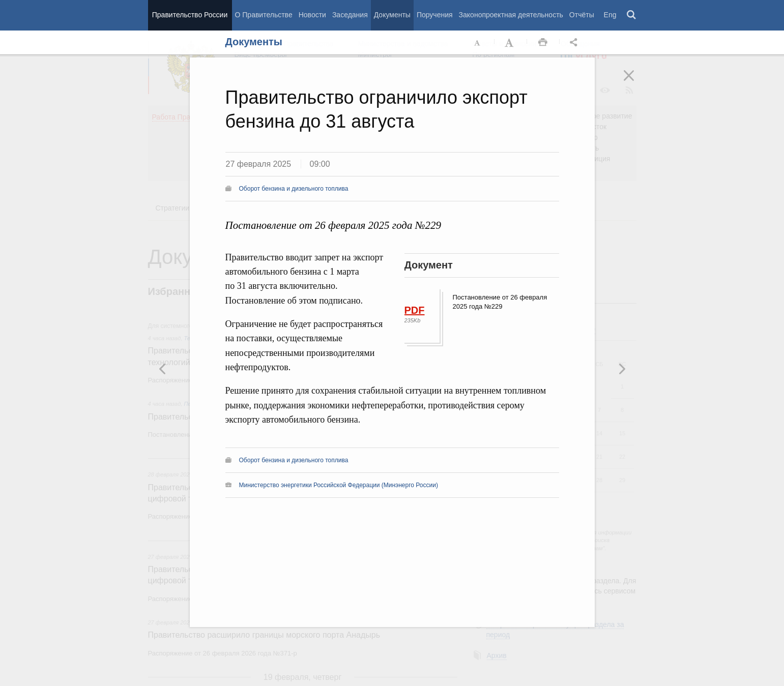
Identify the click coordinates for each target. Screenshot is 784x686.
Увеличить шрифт (510, 43)
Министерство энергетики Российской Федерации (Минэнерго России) (339, 485)
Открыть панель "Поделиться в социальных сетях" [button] (575, 43)
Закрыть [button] (636, 82)
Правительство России (190, 15)
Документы (392, 15)
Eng (610, 15)
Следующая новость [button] (163, 369)
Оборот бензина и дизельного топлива (294, 189)
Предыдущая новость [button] (622, 369)
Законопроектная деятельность (511, 15)
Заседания (350, 15)
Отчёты (582, 15)
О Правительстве (264, 15)
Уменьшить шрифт (478, 43)
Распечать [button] (543, 43)
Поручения (435, 15)
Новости (312, 15)
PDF (415, 310)
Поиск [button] (632, 15)
